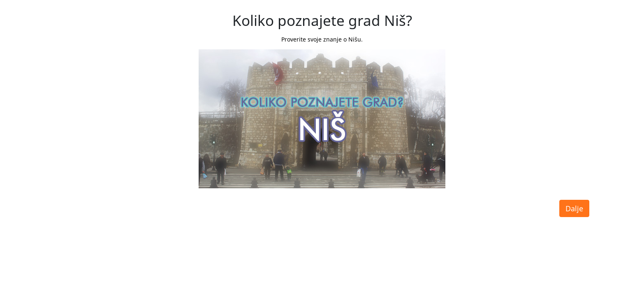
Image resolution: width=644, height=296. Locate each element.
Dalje (574, 208)
